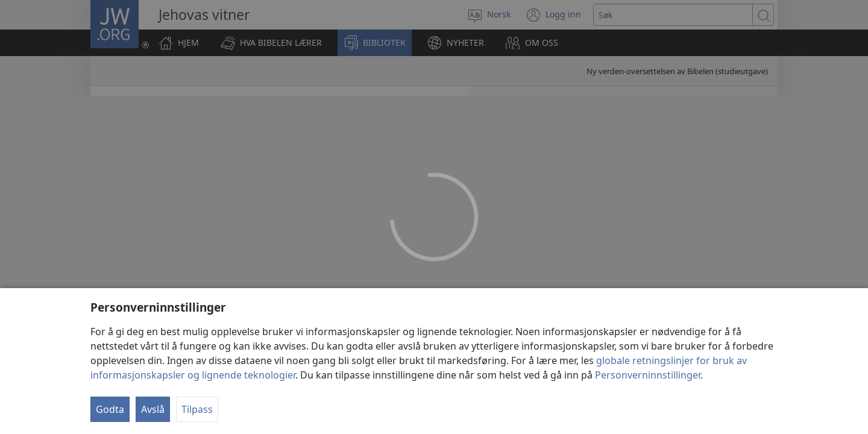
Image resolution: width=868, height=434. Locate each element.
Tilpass (197, 409)
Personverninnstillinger (648, 375)
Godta (110, 409)
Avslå (153, 409)
